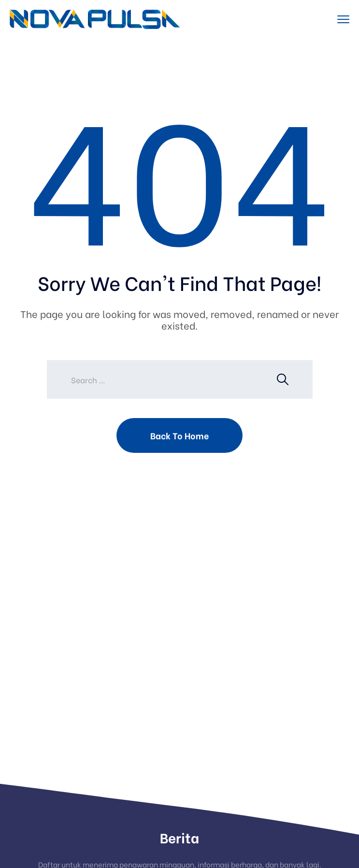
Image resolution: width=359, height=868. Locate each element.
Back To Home (179, 435)
